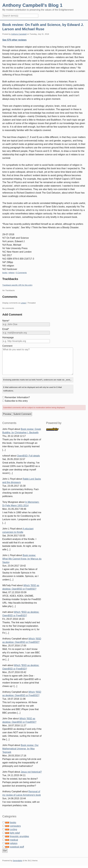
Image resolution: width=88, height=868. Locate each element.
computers (15, 826)
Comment (7, 346)
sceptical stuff (17, 847)
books (5, 273)
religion (11, 273)
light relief (15, 833)
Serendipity (17, 861)
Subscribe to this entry (16, 401)
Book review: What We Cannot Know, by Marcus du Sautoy (22, 559)
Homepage (8, 337)
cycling (13, 829)
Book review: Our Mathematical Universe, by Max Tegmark (20, 749)
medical (14, 840)
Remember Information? (17, 397)
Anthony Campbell (19, 34)
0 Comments (21, 273)
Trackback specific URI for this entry (17, 285)
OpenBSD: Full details (28, 456)
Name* (6, 321)
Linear (23, 303)
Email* (6, 329)
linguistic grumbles (19, 836)
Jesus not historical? (31, 772)
